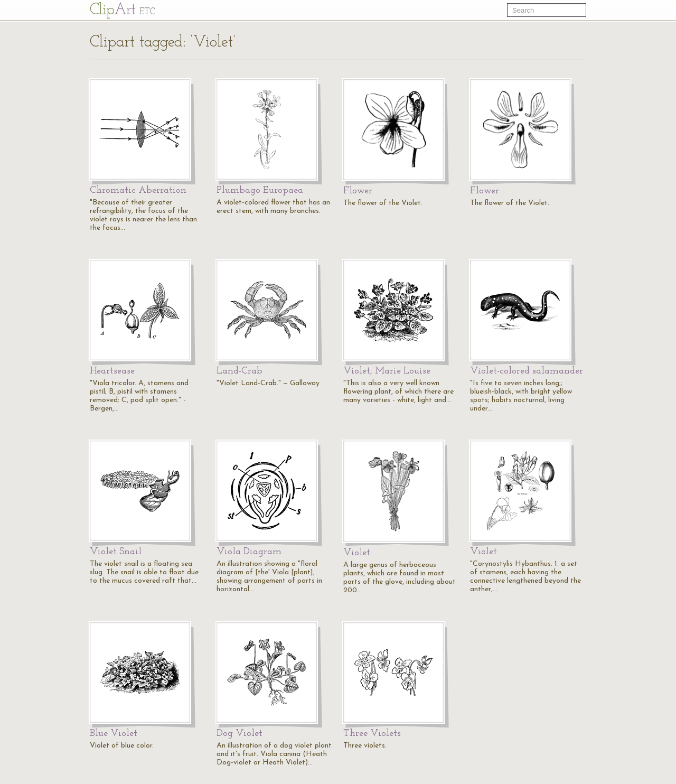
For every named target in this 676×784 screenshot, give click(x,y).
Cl (122, 10)
